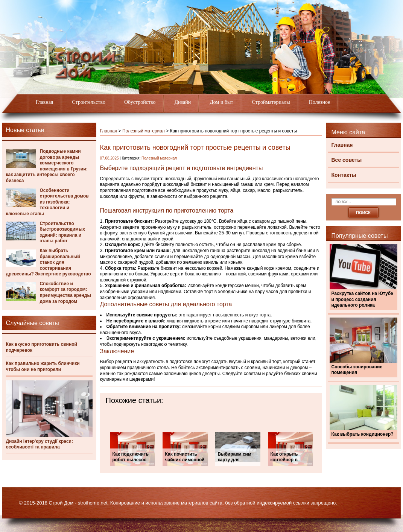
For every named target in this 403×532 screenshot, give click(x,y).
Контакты (344, 175)
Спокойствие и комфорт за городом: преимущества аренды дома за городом (65, 293)
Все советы (347, 160)
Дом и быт (221, 102)
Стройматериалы (271, 102)
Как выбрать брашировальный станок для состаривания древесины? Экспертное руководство (49, 262)
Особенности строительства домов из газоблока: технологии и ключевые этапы (47, 202)
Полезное (320, 102)
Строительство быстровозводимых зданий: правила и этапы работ (62, 232)
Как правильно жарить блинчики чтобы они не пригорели (43, 366)
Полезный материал (144, 131)
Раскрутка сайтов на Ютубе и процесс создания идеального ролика (362, 299)
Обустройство (140, 102)
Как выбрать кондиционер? (363, 434)
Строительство (89, 102)
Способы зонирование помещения (357, 370)
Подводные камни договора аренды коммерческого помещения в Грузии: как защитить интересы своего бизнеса (47, 166)
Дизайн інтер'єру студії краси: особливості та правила (40, 444)
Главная (45, 102)
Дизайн (183, 102)
